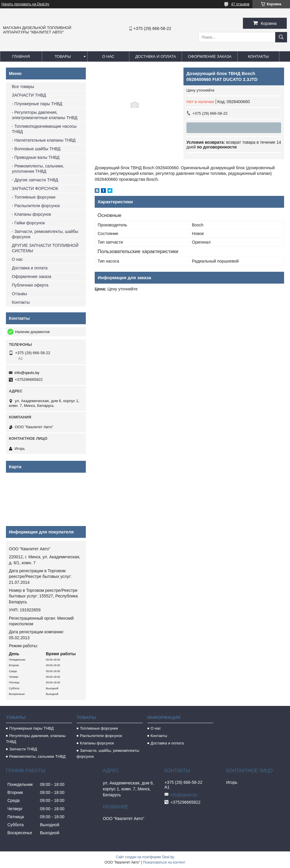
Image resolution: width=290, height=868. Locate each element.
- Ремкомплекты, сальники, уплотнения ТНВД (38, 169)
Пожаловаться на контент (164, 862)
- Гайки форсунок (28, 223)
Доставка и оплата (156, 56)
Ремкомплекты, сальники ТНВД (37, 756)
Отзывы (19, 294)
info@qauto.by (27, 373)
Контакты (258, 56)
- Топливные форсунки (34, 197)
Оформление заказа (210, 56)
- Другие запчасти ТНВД (35, 180)
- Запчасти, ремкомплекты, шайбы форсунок (45, 234)
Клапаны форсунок (97, 743)
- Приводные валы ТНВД (36, 157)
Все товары (23, 87)
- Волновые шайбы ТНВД (36, 149)
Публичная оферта (30, 285)
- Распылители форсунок (36, 206)
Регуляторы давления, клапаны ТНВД (36, 739)
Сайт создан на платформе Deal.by (145, 857)
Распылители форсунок (101, 736)
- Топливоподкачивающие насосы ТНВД (44, 129)
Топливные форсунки (99, 728)
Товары (63, 56)
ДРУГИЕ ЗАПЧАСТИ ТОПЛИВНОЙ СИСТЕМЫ (45, 248)
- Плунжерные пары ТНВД (37, 104)
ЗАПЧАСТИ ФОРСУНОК (35, 188)
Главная (21, 56)
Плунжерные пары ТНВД (31, 728)
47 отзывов (240, 4)
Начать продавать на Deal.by (25, 4)
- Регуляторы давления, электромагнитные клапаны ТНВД (45, 115)
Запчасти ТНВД (23, 749)
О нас (108, 56)
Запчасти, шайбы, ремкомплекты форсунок (108, 753)
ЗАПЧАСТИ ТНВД (29, 95)
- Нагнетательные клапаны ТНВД (44, 140)
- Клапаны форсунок (31, 214)
